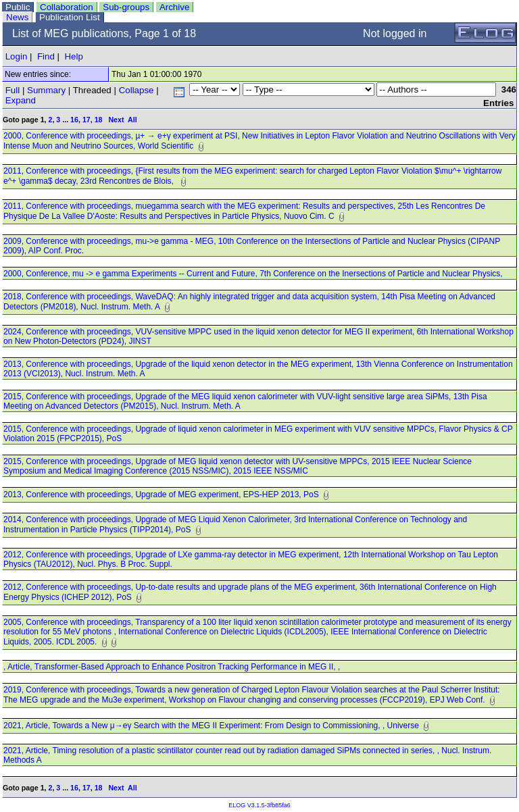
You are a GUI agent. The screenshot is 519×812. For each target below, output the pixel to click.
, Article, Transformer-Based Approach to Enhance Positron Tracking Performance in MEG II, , (174, 667)
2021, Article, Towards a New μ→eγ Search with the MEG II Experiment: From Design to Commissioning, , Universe (212, 726)
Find (46, 56)
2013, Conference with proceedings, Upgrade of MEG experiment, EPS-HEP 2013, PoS (162, 494)
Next (116, 120)
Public (18, 7)
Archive (174, 7)
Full (13, 90)
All (132, 120)
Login (17, 56)
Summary (46, 90)
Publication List (70, 17)
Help (73, 56)
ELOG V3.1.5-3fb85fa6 (259, 805)
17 (86, 120)
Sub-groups (126, 7)
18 (99, 120)
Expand (21, 100)
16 (74, 120)
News (17, 17)
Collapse (137, 90)
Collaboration (67, 7)
